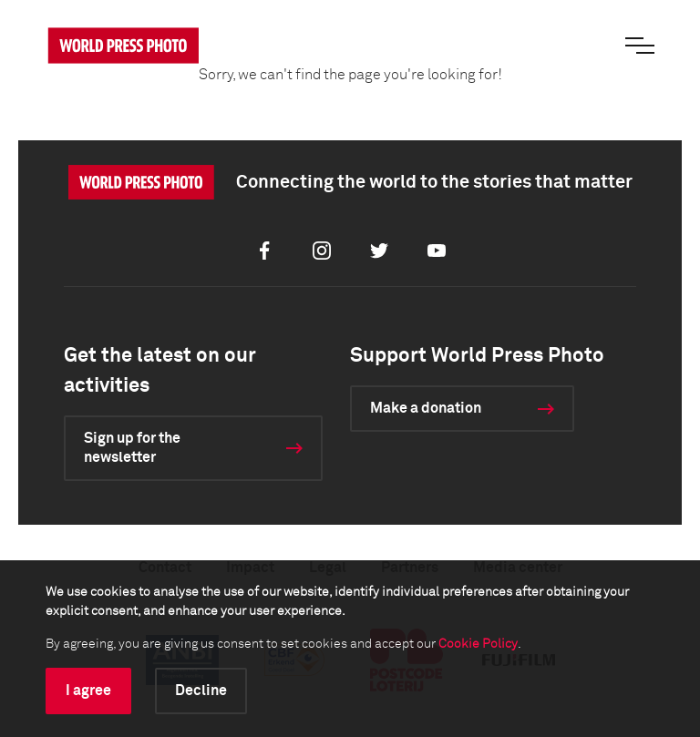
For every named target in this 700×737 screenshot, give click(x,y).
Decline (201, 691)
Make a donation (426, 408)
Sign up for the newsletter (132, 448)
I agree (88, 691)
